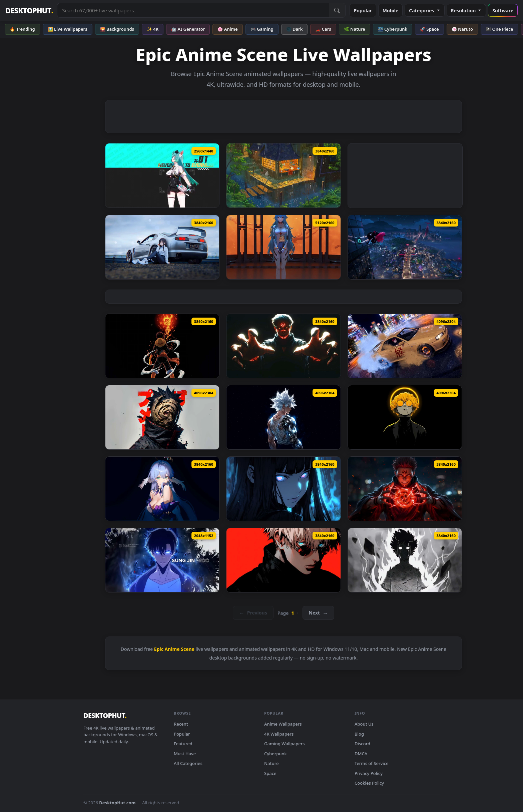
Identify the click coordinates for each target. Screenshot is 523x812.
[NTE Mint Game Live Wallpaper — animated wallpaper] (162, 175)
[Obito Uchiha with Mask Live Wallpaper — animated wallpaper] (162, 417)
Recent (181, 724)
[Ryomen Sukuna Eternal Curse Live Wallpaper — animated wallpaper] (283, 346)
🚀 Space (429, 29)
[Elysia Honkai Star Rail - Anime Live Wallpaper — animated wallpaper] (162, 489)
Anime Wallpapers (283, 724)
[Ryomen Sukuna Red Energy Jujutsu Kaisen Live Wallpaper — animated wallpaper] (405, 489)
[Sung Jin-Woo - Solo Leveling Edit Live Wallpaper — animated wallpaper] (162, 560)
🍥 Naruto (462, 29)
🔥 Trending (22, 29)
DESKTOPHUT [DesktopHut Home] (29, 11)
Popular (363, 11)
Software (503, 11)
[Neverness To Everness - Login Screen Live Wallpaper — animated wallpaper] (405, 247)
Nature (271, 763)
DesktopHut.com (117, 803)
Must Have (185, 754)
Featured (183, 744)
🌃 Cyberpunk (393, 29)
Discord (362, 744)
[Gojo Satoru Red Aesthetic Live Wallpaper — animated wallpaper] (283, 560)
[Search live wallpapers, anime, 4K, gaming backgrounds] (193, 10)
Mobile (391, 11)
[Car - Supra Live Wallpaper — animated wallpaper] (162, 247)
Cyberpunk (276, 754)
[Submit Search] (337, 10)
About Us (364, 724)
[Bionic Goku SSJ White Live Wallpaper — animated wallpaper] (283, 417)
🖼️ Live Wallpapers (68, 29)
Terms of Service (372, 763)
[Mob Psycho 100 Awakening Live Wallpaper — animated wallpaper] (405, 560)
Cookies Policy (369, 783)
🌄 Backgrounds (117, 29)
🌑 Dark (295, 29)
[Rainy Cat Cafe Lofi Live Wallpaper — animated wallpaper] (283, 175)
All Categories (188, 763)
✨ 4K (153, 29)
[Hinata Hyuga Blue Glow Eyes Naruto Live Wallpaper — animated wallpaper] (283, 489)
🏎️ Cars (323, 29)
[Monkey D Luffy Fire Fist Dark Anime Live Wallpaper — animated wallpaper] (162, 346)
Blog (359, 734)
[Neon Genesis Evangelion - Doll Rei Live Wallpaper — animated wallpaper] (283, 247)
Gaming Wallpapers (285, 744)
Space (270, 773)
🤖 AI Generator (188, 29)
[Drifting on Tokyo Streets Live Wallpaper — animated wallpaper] (405, 346)
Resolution (466, 11)
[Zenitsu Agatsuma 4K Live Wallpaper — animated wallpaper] (405, 417)
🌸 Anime (227, 29)
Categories (424, 11)
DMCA (361, 754)
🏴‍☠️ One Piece (499, 29)
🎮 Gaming (262, 29)
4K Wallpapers (279, 734)
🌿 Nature (355, 29)
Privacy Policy (369, 773)
